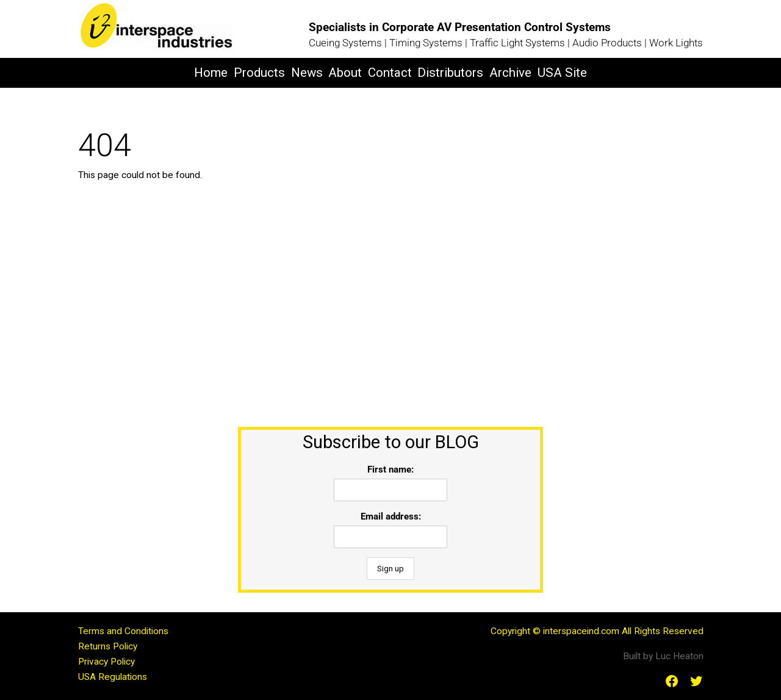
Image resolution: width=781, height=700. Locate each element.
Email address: (391, 516)
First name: (390, 470)
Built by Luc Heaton (663, 656)
